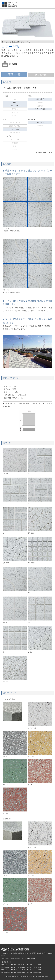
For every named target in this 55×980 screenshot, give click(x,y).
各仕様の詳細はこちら (44, 152)
